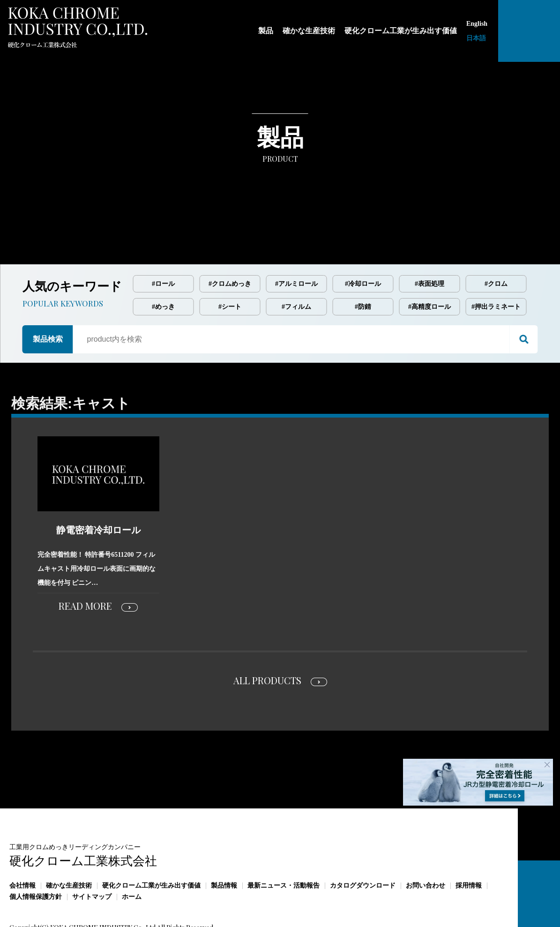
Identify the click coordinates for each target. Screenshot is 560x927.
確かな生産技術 (69, 846)
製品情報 (224, 846)
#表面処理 (429, 244)
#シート (230, 267)
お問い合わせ (426, 846)
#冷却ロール (363, 244)
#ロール (163, 244)
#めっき (163, 267)
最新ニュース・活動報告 (284, 846)
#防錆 (363, 267)
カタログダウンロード (363, 846)
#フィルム (296, 267)
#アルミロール (296, 244)
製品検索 (48, 300)
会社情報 (22, 846)
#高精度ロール (429, 267)
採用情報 (469, 846)
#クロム (496, 244)
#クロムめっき (230, 244)
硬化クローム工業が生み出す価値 (151, 846)
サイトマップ (92, 857)
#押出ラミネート (496, 267)
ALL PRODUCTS (267, 641)
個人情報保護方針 (36, 857)
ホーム (132, 857)
